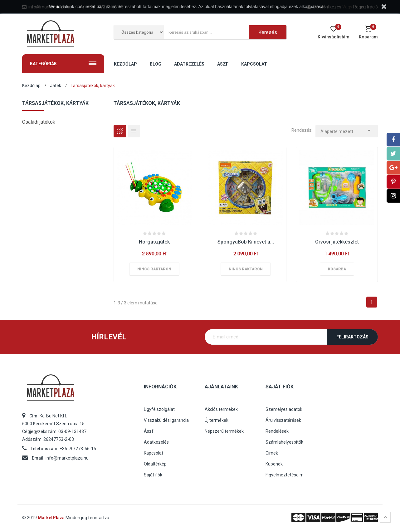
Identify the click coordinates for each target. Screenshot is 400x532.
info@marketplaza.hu (67, 458)
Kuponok (274, 464)
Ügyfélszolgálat (159, 409)
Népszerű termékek (224, 431)
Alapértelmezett (347, 130)
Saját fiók (153, 475)
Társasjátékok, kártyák (55, 103)
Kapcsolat (154, 453)
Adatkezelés (156, 442)
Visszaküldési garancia (166, 420)
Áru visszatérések (283, 420)
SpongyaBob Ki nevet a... (246, 242)
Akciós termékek (221, 409)
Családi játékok (39, 122)
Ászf (149, 431)
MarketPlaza (52, 518)
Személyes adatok (284, 409)
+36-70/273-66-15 (78, 449)
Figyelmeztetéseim (285, 475)
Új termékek (217, 420)
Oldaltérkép (155, 464)
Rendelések (277, 431)
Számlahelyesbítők (284, 442)
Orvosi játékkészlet (337, 242)
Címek (272, 453)
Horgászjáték (154, 242)
